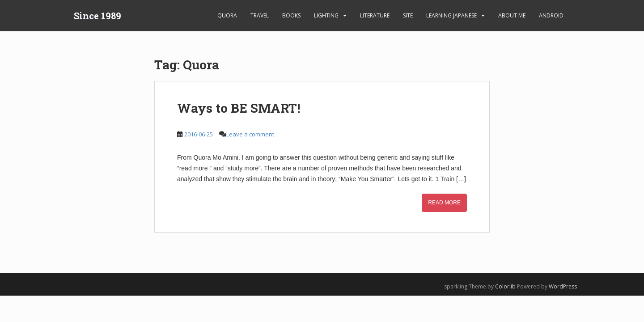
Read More (444, 203)
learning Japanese (451, 15)
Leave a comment (250, 134)
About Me (512, 15)
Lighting (326, 15)
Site (408, 15)
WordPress (563, 286)
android (551, 15)
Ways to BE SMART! (239, 108)
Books (291, 15)
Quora (227, 15)
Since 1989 (97, 16)
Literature (375, 15)
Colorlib (505, 286)
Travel (260, 15)
